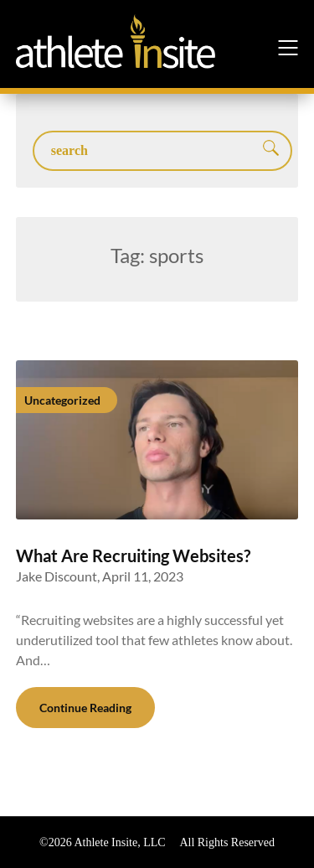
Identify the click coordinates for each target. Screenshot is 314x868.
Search (272, 149)
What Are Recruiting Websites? (133, 555)
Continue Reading (85, 708)
